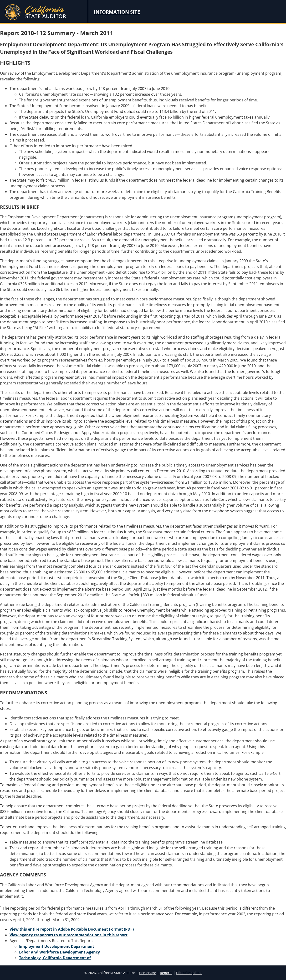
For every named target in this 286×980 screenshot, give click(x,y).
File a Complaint (189, 973)
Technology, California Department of (55, 958)
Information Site (117, 12)
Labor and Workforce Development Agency (59, 952)
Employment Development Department (57, 946)
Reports (166, 973)
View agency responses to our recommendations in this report (69, 935)
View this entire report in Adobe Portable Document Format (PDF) (72, 929)
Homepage (148, 973)
